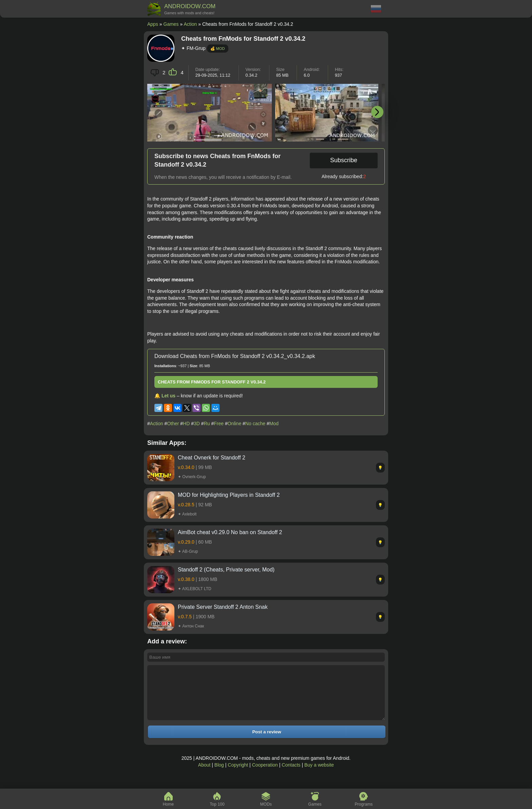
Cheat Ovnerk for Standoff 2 (212, 458)
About (204, 775)
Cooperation (265, 775)
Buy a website (319, 775)
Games (171, 24)
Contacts (291, 775)
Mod (274, 424)
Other (173, 424)
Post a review (267, 742)
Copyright (238, 775)
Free (219, 424)
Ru (207, 424)
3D (197, 424)
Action (190, 24)
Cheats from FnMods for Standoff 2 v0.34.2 (212, 382)
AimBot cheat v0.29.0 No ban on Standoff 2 (230, 532)
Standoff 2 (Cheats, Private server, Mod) (226, 570)
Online (234, 424)
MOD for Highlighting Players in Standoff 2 (229, 495)
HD (186, 424)
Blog (219, 775)
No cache (255, 424)
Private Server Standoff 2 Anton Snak (223, 607)
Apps (153, 24)
